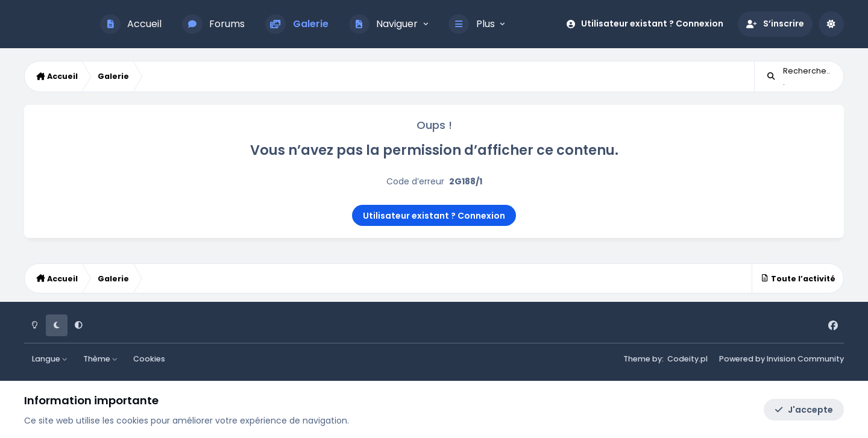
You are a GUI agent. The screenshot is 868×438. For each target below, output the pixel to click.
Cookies (149, 359)
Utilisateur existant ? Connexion (434, 216)
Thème (101, 359)
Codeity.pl (687, 359)
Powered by (782, 359)
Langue (50, 359)
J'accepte (804, 410)
